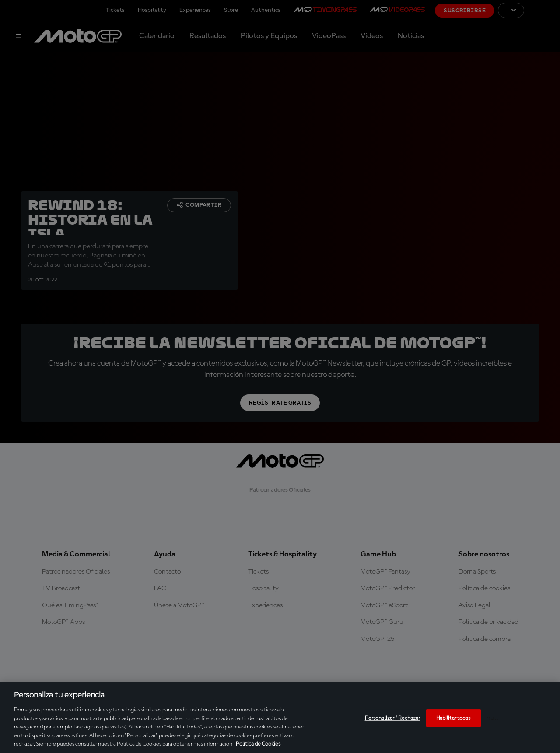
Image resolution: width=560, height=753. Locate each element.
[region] (280, 717)
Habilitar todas (453, 718)
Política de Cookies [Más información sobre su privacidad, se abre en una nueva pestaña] (258, 744)
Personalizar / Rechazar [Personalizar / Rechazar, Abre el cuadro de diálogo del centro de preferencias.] (393, 718)
